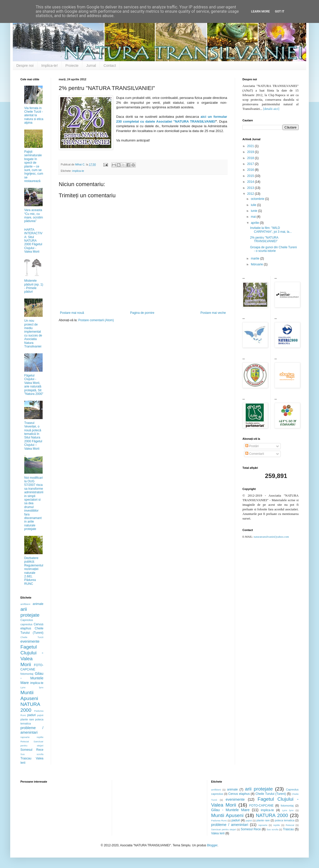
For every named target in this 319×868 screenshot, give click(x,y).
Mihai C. (81, 164)
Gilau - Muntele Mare (32, 678)
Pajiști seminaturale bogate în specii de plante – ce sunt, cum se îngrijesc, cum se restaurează (34, 166)
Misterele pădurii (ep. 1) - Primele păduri (34, 286)
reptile (40, 737)
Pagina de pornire (142, 313)
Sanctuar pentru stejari (224, 829)
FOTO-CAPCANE (261, 806)
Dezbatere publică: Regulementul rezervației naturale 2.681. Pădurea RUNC (34, 571)
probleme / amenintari (32, 730)
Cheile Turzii (32, 637)
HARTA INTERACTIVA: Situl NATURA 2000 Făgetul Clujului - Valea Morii (33, 241)
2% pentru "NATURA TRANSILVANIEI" (264, 239)
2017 (251, 164)
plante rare (27, 719)
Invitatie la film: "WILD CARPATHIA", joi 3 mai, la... (271, 230)
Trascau (26, 758)
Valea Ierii (218, 833)
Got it (280, 11)
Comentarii (255, 454)
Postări (252, 446)
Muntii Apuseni (227, 815)
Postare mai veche (213, 313)
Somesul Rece (32, 750)
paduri (32, 715)
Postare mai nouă (72, 313)
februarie (257, 264)
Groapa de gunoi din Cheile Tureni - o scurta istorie (273, 249)
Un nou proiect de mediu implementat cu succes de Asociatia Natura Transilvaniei (33, 334)
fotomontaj (27, 674)
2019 (251, 152)
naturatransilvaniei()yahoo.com (271, 537)
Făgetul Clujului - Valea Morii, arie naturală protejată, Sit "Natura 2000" (34, 385)
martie (256, 258)
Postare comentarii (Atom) (96, 320)
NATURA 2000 (272, 815)
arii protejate (259, 789)
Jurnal (91, 66)
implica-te (78, 171)
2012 (251, 194)
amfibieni (25, 604)
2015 (251, 176)
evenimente (30, 641)
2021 (251, 146)
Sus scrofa (32, 754)
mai (254, 217)
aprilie (255, 223)
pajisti (40, 715)
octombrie (258, 199)
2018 (251, 158)
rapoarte (25, 737)
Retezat (25, 741)
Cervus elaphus (239, 794)
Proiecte (72, 66)
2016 (251, 170)
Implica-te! (50, 66)
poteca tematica (285, 820)
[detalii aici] (271, 109)
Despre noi (25, 66)
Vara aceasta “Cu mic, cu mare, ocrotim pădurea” (34, 216)
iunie (255, 211)
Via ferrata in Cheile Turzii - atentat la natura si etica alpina (34, 115)
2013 (251, 188)
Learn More (261, 11)
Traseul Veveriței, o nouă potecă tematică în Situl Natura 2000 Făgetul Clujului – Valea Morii (33, 436)
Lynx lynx (32, 687)
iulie (254, 205)
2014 (251, 182)
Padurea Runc (219, 820)
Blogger (212, 845)
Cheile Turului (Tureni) (271, 794)
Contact (110, 66)
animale (38, 604)
